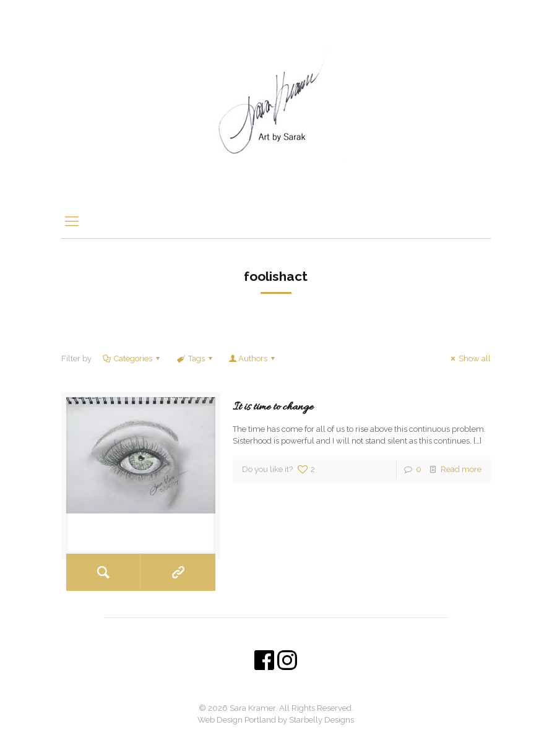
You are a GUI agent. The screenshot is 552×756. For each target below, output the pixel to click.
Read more (461, 469)
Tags (195, 359)
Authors (253, 359)
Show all (469, 359)
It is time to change (273, 407)
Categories (132, 359)
